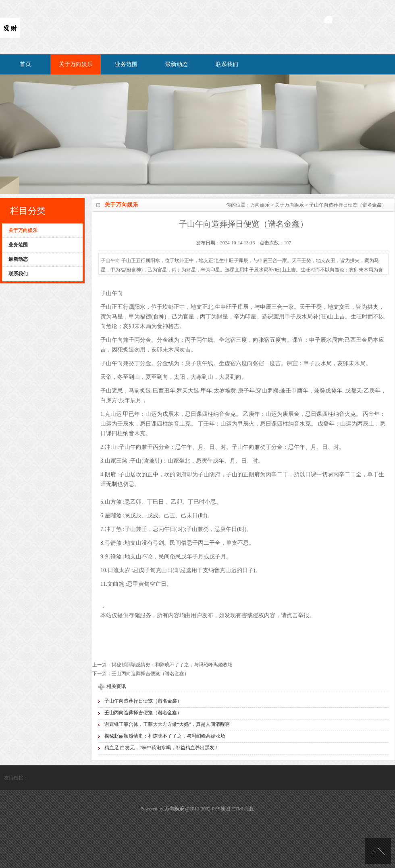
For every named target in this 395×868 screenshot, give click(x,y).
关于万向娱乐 (76, 64)
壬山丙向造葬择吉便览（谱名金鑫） (150, 674)
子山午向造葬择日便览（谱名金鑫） (143, 701)
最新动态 (177, 64)
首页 (25, 64)
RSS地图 (221, 809)
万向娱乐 (260, 205)
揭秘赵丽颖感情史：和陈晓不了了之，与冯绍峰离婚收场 (172, 665)
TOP (378, 851)
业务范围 (126, 64)
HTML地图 (243, 809)
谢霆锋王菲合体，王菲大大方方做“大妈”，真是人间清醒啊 (167, 724)
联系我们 (227, 64)
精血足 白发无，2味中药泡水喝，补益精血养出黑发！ (162, 748)
